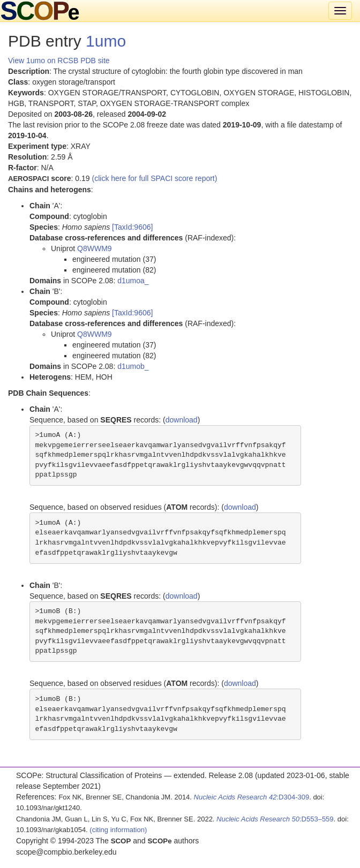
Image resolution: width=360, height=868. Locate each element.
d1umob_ (133, 366)
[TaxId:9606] (132, 227)
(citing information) (118, 830)
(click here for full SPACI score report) (155, 178)
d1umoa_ (133, 281)
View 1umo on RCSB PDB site (59, 61)
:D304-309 (252, 797)
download (182, 420)
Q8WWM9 (95, 248)
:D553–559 (275, 819)
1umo (106, 41)
